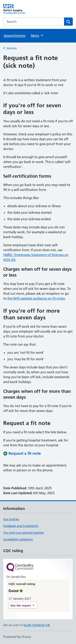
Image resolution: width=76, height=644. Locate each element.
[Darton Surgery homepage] (21, 9)
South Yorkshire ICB (37, 625)
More (37, 35)
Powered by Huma (17, 637)
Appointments (14, 36)
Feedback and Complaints (21, 526)
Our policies (11, 519)
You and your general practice (24, 533)
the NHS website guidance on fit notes (36, 298)
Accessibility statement (18, 539)
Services (12, 48)
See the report (21, 605)
